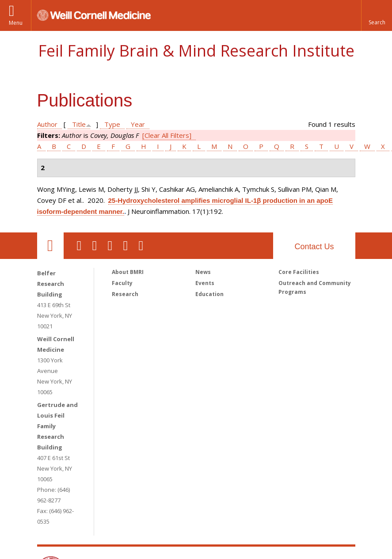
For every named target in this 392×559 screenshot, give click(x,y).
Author (47, 124)
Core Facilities (299, 272)
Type (112, 124)
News (203, 272)
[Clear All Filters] (167, 135)
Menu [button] (16, 23)
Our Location (50, 246)
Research (125, 294)
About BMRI (128, 272)
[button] (377, 15)
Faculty (122, 283)
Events (205, 283)
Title (79, 124)
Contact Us (314, 247)
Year (138, 124)
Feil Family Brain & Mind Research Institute (196, 51)
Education (209, 294)
